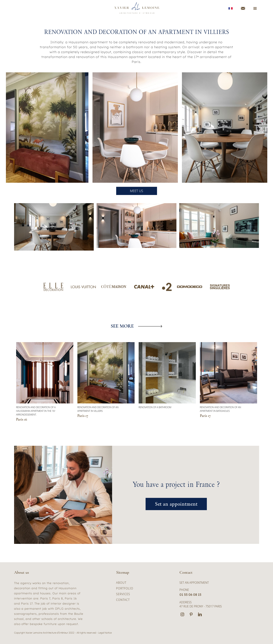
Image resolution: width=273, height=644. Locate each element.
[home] (137, 8)
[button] (66, 408)
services (123, 594)
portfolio (125, 588)
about (121, 583)
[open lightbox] (54, 227)
